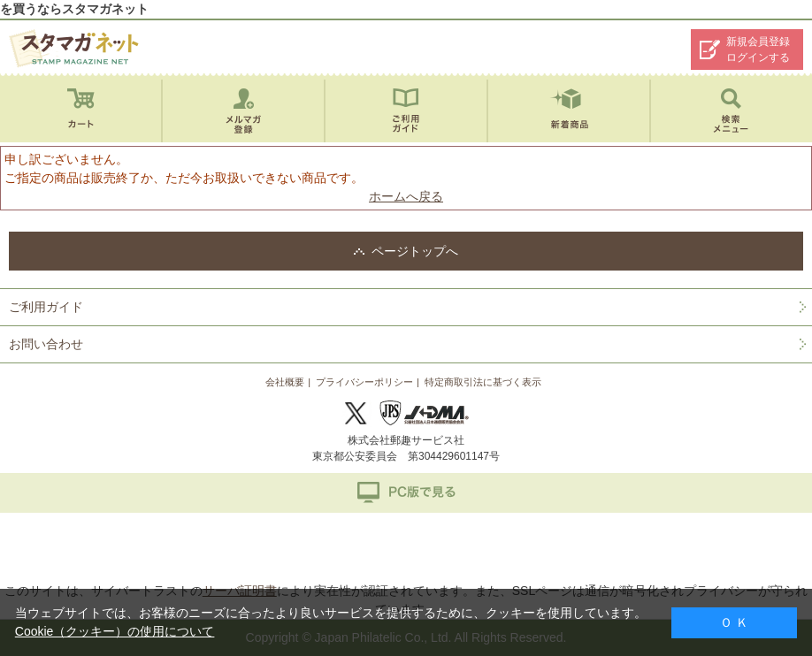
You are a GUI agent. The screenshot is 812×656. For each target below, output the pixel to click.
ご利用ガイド (46, 307)
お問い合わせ (46, 344)
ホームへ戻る (406, 196)
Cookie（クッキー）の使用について (115, 631)
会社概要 (285, 382)
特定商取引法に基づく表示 (483, 382)
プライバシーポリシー (364, 382)
